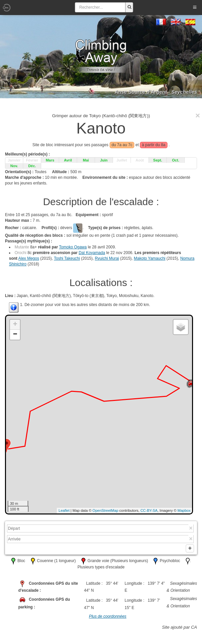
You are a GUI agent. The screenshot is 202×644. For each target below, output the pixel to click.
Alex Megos (29, 258)
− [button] (15, 335)
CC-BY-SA (149, 510)
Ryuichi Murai (107, 258)
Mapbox (184, 510)
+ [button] (15, 325)
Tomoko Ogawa (73, 247)
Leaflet (64, 510)
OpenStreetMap (105, 510)
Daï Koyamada (92, 253)
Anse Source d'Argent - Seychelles (156, 92)
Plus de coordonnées (108, 618)
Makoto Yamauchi (150, 258)
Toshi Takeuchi (67, 258)
